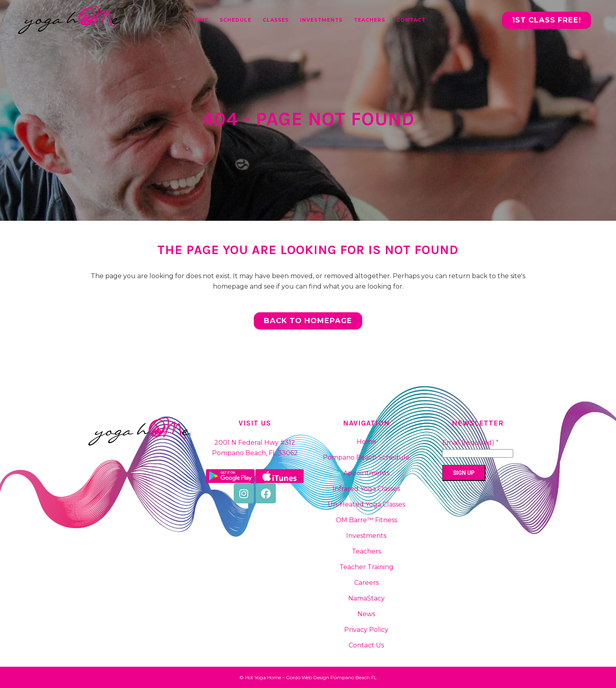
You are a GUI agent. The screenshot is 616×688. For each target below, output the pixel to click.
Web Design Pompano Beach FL (339, 677)
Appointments (366, 473)
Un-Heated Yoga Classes (366, 504)
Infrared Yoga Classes (366, 489)
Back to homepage (308, 321)
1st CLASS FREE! (547, 20)
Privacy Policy (366, 630)
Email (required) (470, 443)
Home (366, 442)
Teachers (366, 551)
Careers (366, 583)
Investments (366, 536)
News (366, 614)
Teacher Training (366, 567)
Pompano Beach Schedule (366, 457)
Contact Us (366, 645)
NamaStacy (366, 598)
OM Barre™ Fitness (366, 520)
